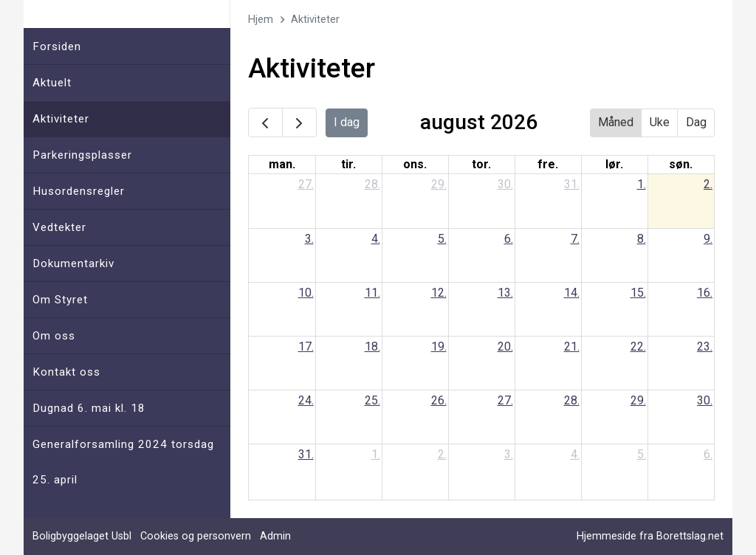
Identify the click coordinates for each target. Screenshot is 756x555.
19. (439, 347)
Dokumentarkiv (73, 263)
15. (638, 293)
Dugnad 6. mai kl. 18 (89, 408)
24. (306, 400)
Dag (696, 122)
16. (705, 293)
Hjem (261, 20)
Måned (616, 122)
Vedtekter (59, 227)
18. (372, 347)
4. (376, 239)
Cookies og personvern (196, 536)
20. (505, 347)
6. (509, 239)
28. (372, 184)
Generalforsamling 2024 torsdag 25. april (123, 462)
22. (638, 347)
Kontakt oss (66, 372)
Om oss (54, 336)
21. (572, 347)
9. (708, 239)
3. (309, 239)
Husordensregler (79, 191)
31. (572, 184)
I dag (347, 122)
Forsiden (57, 46)
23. (705, 347)
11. (372, 293)
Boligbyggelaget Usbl (82, 536)
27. (306, 184)
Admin (275, 536)
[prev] (265, 123)
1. (642, 184)
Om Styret (60, 300)
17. (306, 347)
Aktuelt (52, 83)
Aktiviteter (61, 119)
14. (572, 293)
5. (442, 239)
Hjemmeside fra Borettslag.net (650, 536)
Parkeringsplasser (82, 155)
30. (505, 184)
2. (708, 184)
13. (505, 293)
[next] (299, 123)
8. (642, 239)
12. (439, 293)
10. (306, 293)
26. (439, 400)
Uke (660, 122)
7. (575, 239)
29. (439, 184)
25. (372, 400)
